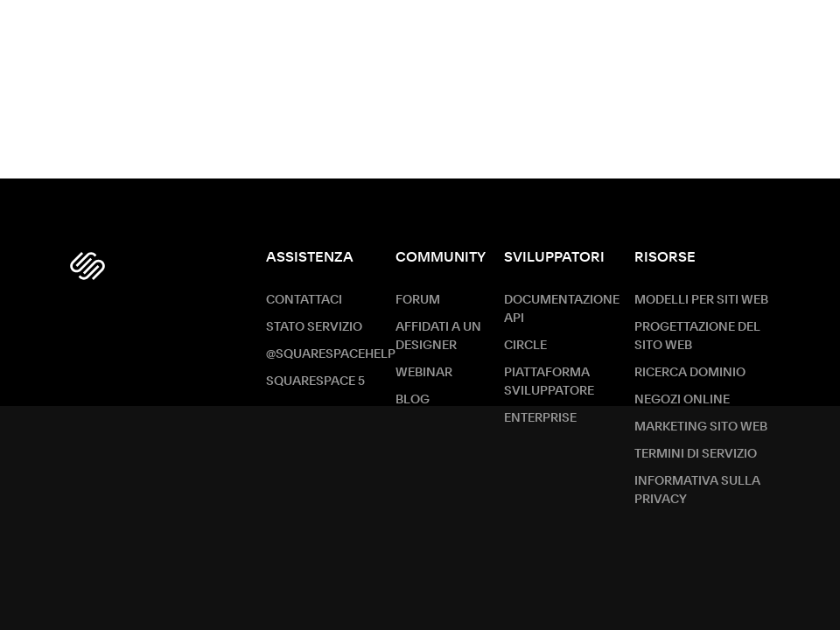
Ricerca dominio (690, 373)
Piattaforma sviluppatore (549, 382)
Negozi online (682, 400)
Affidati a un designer (438, 336)
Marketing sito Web (701, 427)
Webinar (424, 373)
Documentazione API (562, 309)
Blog (413, 400)
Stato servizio (314, 327)
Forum (418, 300)
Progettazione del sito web (697, 336)
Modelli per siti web (701, 300)
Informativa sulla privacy (697, 490)
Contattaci (304, 300)
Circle (525, 346)
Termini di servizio (696, 454)
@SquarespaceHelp (331, 354)
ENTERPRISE (540, 418)
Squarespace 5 (315, 381)
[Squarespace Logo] (87, 266)
